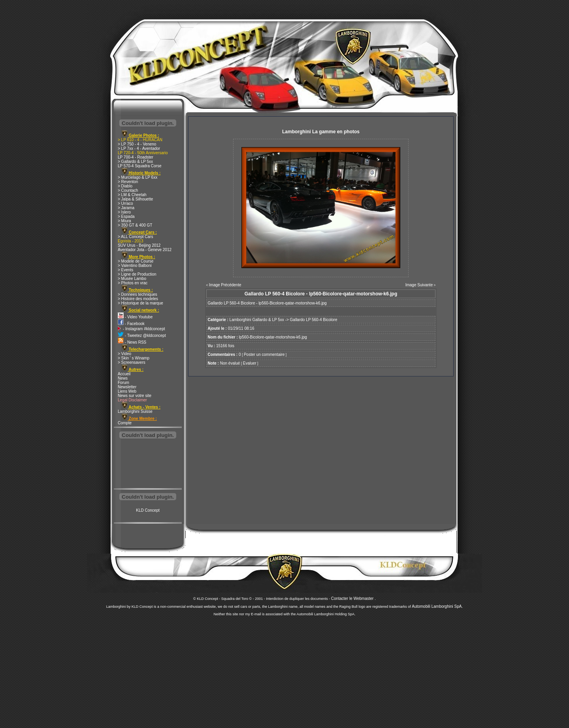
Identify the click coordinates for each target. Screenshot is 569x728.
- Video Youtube (135, 317)
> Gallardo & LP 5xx (135, 162)
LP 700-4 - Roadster (136, 157)
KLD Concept (148, 510)
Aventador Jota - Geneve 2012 (145, 250)
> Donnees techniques (138, 294)
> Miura (124, 221)
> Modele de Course (136, 261)
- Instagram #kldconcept (141, 329)
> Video (124, 354)
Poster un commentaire (264, 355)
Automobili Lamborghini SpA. (437, 606)
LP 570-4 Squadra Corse (139, 166)
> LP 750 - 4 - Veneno (137, 144)
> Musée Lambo (132, 279)
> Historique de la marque (140, 303)
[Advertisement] (148, 464)
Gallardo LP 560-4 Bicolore (314, 320)
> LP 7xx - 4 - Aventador (139, 148)
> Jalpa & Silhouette (135, 199)
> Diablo (125, 186)
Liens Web (127, 391)
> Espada (126, 217)
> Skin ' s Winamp (134, 358)
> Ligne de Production (137, 274)
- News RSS (132, 342)
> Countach (128, 190)
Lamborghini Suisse (135, 411)
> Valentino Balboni (135, 266)
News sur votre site (135, 396)
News (123, 378)
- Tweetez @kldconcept (142, 336)
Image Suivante (419, 285)
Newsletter (127, 387)
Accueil (124, 374)
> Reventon (128, 182)
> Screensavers (132, 362)
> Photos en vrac (133, 283)
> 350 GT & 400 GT (135, 225)
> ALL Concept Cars (135, 237)
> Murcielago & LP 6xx (138, 177)
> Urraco (125, 203)
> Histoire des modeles (138, 299)
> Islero (124, 212)
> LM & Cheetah (132, 195)
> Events (125, 270)
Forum (123, 383)
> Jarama (126, 208)
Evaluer (250, 363)
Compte (125, 423)
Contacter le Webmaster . (353, 598)
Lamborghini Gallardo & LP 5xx (257, 320)
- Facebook (131, 324)
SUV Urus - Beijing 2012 (139, 245)
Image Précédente (225, 285)
